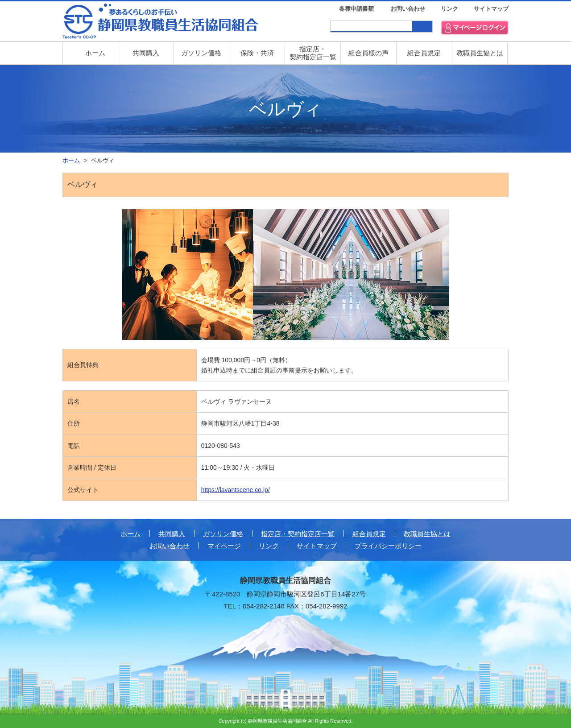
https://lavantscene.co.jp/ (236, 490)
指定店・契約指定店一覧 (298, 534)
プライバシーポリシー (388, 546)
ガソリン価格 (201, 53)
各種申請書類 (356, 9)
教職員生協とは (480, 53)
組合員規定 (424, 53)
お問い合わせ (408, 9)
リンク (449, 9)
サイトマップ (491, 9)
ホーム (130, 534)
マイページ (224, 546)
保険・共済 (257, 53)
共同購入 (146, 53)
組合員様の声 (368, 53)
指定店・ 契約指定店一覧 (313, 53)
